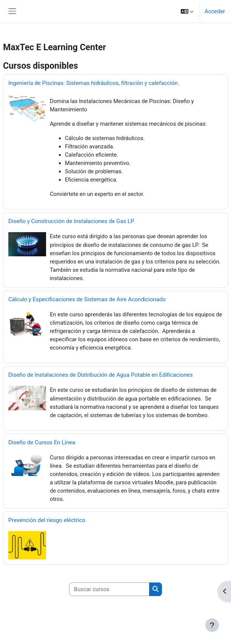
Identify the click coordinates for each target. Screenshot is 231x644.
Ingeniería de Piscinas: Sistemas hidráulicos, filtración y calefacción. (94, 83)
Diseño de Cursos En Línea (42, 442)
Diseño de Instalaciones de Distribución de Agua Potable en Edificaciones (100, 375)
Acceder (215, 11)
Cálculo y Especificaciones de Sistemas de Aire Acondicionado (87, 299)
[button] (187, 11)
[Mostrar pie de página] (212, 625)
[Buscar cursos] (109, 589)
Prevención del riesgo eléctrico (47, 520)
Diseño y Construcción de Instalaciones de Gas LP (71, 221)
